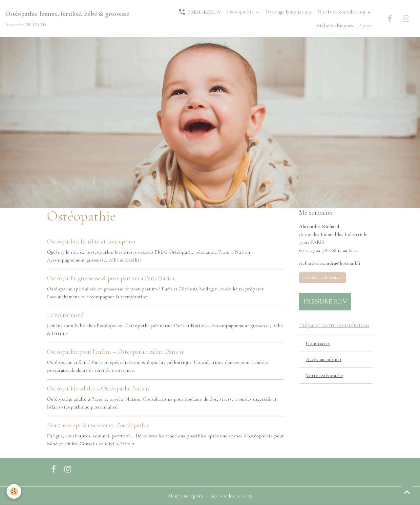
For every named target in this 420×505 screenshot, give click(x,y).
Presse (365, 25)
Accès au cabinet (324, 359)
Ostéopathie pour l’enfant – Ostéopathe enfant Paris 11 (115, 352)
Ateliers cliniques (335, 25)
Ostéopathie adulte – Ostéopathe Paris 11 (98, 389)
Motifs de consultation (342, 12)
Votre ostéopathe (324, 375)
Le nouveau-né (65, 315)
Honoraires (318, 343)
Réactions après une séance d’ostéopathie (98, 425)
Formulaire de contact (323, 277)
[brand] (67, 19)
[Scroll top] (407, 492)
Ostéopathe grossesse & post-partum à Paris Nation (111, 278)
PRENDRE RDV (200, 12)
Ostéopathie (241, 12)
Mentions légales (186, 496)
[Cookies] (14, 491)
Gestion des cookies (231, 496)
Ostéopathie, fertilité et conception (91, 242)
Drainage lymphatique (289, 12)
